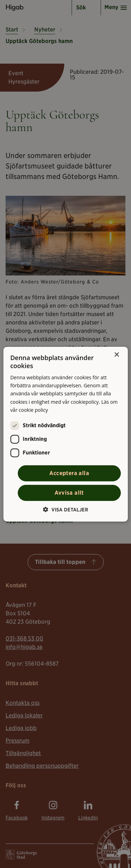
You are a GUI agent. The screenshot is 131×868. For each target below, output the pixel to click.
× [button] (117, 355)
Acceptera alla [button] (69, 473)
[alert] (65, 434)
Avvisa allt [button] (69, 493)
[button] (65, 510)
